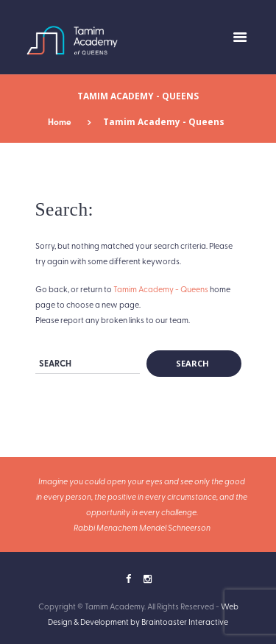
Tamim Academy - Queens (161, 289)
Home (60, 122)
